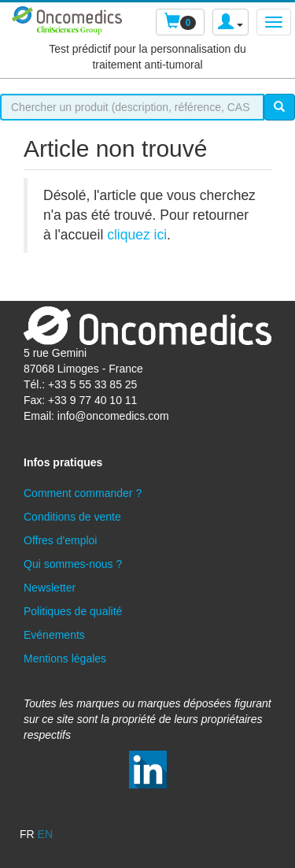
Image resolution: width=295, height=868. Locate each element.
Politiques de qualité (73, 611)
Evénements (54, 635)
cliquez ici (137, 235)
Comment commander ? (83, 493)
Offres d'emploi (60, 540)
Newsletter (50, 588)
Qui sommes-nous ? (73, 564)
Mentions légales (65, 658)
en (45, 834)
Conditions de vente (72, 517)
